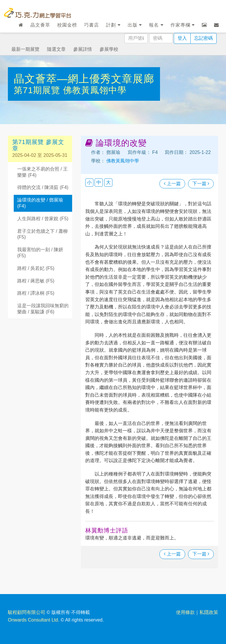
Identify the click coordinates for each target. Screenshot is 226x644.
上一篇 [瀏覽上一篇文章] (172, 184)
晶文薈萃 (40, 25)
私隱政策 (209, 612)
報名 (156, 25)
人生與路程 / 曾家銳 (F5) (43, 219)
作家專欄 (183, 25)
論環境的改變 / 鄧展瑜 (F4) (40, 203)
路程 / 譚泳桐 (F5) (36, 293)
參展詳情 (83, 49)
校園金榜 (67, 25)
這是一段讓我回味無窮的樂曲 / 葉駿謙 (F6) (43, 309)
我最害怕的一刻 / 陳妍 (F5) (40, 253)
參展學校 (109, 49)
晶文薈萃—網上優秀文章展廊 (84, 79)
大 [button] (108, 182)
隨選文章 (56, 49)
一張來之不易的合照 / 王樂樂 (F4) (42, 172)
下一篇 (201, 184)
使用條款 (185, 612)
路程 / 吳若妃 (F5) (36, 268)
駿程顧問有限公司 (27, 612)
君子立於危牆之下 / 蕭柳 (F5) (42, 234)
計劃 (113, 25)
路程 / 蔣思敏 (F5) (36, 281)
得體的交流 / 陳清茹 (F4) (43, 187)
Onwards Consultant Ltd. (34, 620)
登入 (182, 38)
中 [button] (99, 182)
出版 (135, 25)
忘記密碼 (204, 38)
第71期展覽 (38, 90)
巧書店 (92, 25)
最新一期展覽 (25, 49)
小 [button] (89, 182)
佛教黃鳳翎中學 (95, 90)
